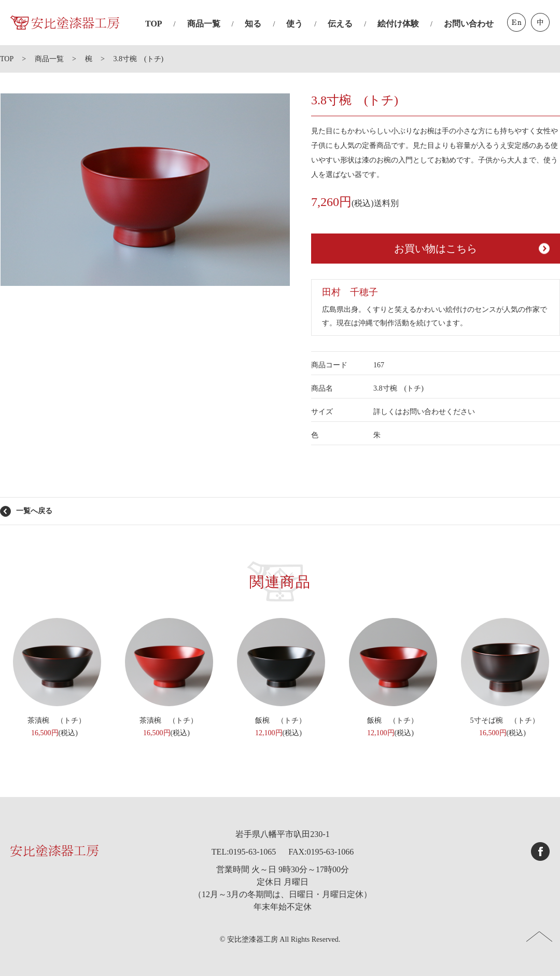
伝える (340, 24)
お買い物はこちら (436, 249)
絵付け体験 (398, 24)
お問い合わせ (469, 24)
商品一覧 (204, 24)
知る (253, 24)
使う (295, 24)
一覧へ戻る (34, 511)
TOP (154, 24)
